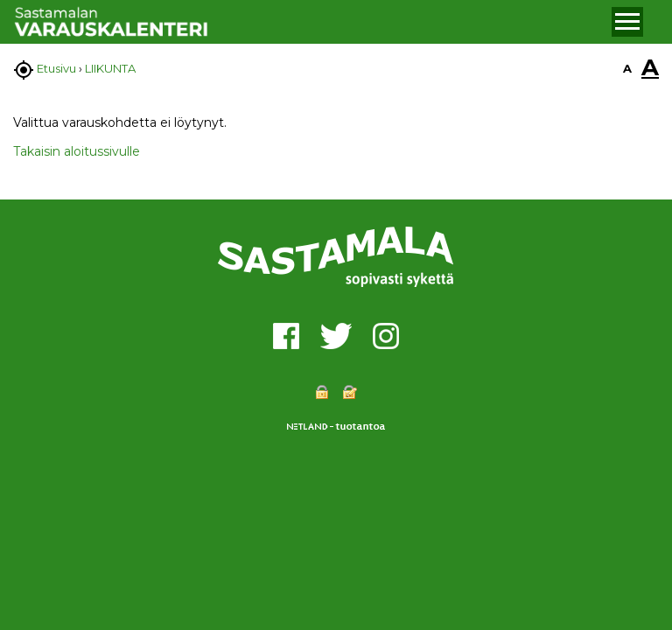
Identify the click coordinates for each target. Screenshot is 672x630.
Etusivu (56, 68)
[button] (627, 22)
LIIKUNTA (110, 68)
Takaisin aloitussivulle (77, 151)
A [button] (627, 68)
